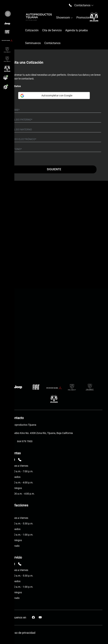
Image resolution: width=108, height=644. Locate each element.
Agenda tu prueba (77, 30)
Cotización (32, 30)
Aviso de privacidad (23, 633)
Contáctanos (52, 43)
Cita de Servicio (52, 30)
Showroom (64, 18)
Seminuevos (33, 43)
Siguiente (54, 169)
